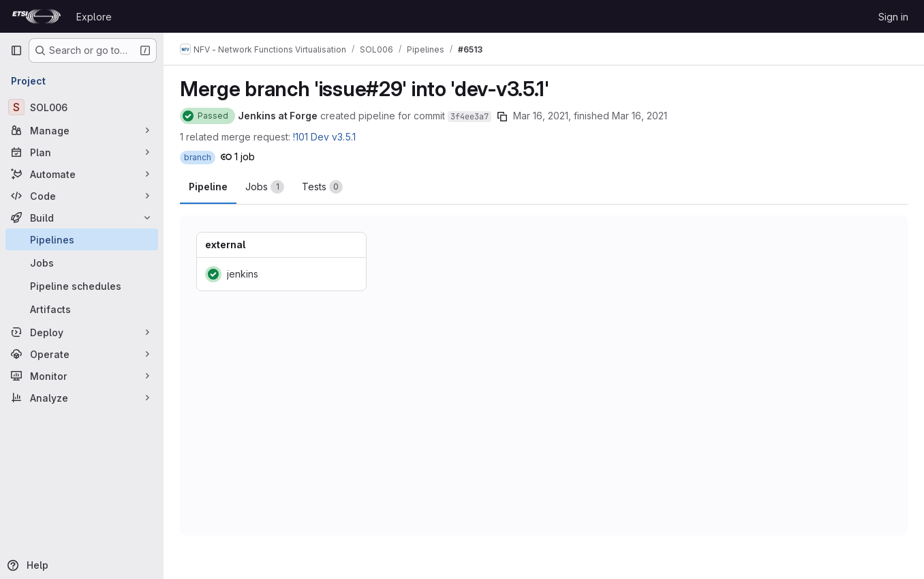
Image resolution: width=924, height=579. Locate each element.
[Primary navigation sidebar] (16, 50)
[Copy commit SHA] (502, 117)
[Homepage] (36, 16)
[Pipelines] (82, 239)
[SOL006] (82, 107)
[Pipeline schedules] (82, 286)
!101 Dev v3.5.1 (324, 137)
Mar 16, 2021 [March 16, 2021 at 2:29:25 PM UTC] (541, 116)
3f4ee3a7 (469, 117)
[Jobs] (82, 263)
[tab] (265, 187)
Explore (94, 17)
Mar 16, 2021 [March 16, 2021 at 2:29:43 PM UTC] (640, 116)
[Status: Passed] (207, 116)
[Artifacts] (82, 309)
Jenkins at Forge (278, 116)
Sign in (893, 17)
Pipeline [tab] (208, 187)
